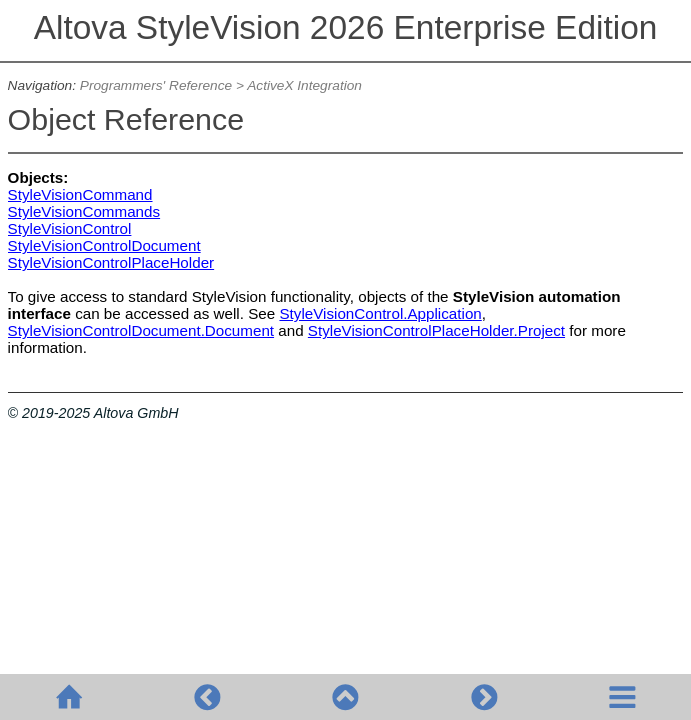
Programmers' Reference (156, 85)
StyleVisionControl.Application (380, 313)
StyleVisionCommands (84, 211)
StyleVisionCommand (80, 194)
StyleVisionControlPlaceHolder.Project (436, 330)
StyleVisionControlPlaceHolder (111, 262)
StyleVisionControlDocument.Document (141, 330)
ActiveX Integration (304, 85)
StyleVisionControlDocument (104, 245)
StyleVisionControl (70, 228)
